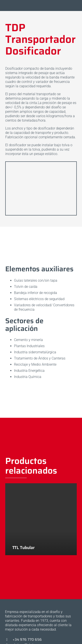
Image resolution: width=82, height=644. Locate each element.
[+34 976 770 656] (9, 640)
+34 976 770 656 (27, 639)
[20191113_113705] (41, 188)
